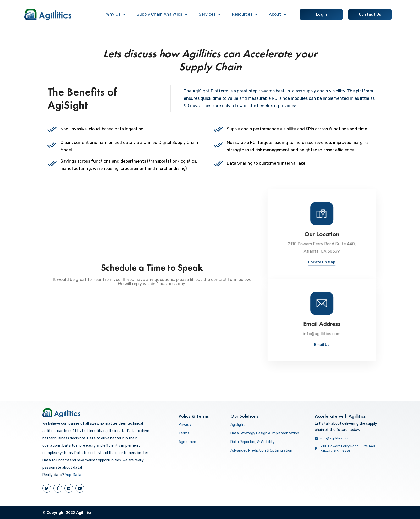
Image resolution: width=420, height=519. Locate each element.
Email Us (383, 345)
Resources (245, 14)
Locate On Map (383, 262)
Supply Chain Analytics (162, 14)
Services (210, 14)
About (278, 14)
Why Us (116, 14)
